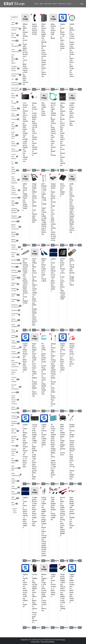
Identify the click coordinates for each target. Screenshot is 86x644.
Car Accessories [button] (15, 45)
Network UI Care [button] (15, 290)
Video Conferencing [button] (15, 474)
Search (55, 4)
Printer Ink (62, 4)
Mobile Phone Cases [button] (15, 234)
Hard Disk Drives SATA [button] (15, 126)
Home (36, 4)
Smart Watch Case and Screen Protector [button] (15, 400)
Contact (69, 4)
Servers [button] (15, 392)
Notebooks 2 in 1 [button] (15, 315)
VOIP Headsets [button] (15, 493)
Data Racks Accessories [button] (15, 84)
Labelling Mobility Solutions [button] (15, 211)
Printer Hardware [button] (15, 353)
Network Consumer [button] (15, 271)
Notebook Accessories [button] (15, 306)
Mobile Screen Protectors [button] (15, 247)
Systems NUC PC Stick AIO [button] (15, 439)
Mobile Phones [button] (15, 241)
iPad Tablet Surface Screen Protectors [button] (15, 190)
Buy (80, 89)
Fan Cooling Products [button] (15, 108)
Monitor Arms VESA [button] (15, 255)
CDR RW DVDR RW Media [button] (15, 59)
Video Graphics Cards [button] (15, 481)
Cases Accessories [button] (15, 51)
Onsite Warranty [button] (15, 320)
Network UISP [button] (15, 295)
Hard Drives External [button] (15, 144)
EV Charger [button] (15, 102)
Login (80, 4)
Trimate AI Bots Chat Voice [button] (15, 452)
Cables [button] (15, 41)
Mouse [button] (15, 267)
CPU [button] (15, 79)
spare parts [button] (15, 23)
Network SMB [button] (15, 284)
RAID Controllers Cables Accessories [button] (15, 364)
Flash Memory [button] (15, 115)
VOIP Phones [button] (15, 498)
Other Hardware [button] (15, 326)
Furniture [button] (15, 119)
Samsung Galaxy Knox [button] (14, 372)
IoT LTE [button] (15, 163)
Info (25, 89)
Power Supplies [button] (15, 342)
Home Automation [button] (15, 150)
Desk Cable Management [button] (15, 89)
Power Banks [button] (15, 336)
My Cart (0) (48, 4)
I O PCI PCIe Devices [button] (15, 156)
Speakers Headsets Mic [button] (15, 423)
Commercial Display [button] (15, 75)
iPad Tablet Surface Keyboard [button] (15, 180)
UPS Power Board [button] (15, 461)
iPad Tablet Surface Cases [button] (15, 170)
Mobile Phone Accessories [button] (15, 227)
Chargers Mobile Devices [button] (15, 68)
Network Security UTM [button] (15, 278)
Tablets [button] (15, 446)
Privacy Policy (35, 642)
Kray (64, 640)
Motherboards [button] (15, 263)
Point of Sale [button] (15, 331)
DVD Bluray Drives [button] (15, 96)
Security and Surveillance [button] (15, 387)
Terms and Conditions (48, 642)
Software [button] (15, 413)
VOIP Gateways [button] (15, 487)
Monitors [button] (15, 260)
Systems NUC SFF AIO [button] (15, 431)
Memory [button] (15, 221)
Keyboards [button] (15, 198)
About (41, 4)
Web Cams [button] (15, 504)
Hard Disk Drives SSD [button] (15, 135)
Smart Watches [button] (15, 408)
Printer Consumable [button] (15, 347)
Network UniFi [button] (15, 300)
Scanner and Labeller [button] (15, 379)
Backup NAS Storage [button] (15, 35)
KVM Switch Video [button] (15, 203)
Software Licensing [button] (15, 417)
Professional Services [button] (15, 29)
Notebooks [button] (15, 310)
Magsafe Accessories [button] (15, 217)
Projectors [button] (15, 357)
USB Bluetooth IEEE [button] (15, 468)
